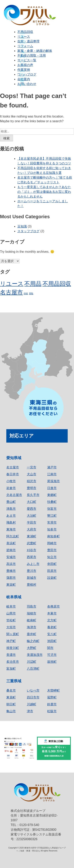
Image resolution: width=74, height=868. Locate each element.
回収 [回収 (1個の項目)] (26, 294)
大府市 (32, 529)
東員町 (11, 697)
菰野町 (52, 697)
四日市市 (33, 697)
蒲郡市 (11, 578)
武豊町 (32, 543)
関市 (50, 648)
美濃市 (11, 655)
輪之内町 (33, 641)
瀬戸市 (52, 467)
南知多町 (53, 536)
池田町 (52, 641)
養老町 (52, 627)
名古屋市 (13, 467)
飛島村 (11, 523)
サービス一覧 (27, 60)
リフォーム (25, 46)
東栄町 (11, 585)
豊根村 (32, 585)
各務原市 (53, 606)
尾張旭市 (53, 481)
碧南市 (11, 550)
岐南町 (32, 620)
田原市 (52, 571)
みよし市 (33, 564)
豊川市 (32, 571)
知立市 (52, 557)
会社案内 (24, 79)
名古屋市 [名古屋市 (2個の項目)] (11, 292)
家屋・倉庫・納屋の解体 (35, 51)
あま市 (11, 516)
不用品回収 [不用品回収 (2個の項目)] (57, 284)
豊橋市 (11, 571)
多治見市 (13, 662)
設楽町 (52, 578)
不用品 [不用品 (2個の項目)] (33, 284)
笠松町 (11, 620)
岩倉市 (11, 488)
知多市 (52, 529)
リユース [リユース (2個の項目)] (12, 284)
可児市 (52, 655)
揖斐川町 (13, 648)
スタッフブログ (28, 231)
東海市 (11, 529)
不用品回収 (25, 32)
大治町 (32, 516)
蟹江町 (52, 516)
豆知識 (22, 226)
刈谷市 (32, 550)
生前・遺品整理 (28, 41)
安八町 (52, 634)
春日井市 (13, 474)
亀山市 (11, 711)
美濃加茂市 (35, 655)
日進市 (52, 488)
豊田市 (52, 550)
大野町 (32, 648)
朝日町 (11, 704)
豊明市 (32, 488)
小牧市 (11, 481)
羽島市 (32, 606)
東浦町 (32, 536)
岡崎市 (52, 543)
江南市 (52, 474)
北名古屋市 (14, 495)
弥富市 (52, 509)
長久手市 (33, 495)
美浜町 (11, 543)
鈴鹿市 (52, 704)
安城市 (11, 557)
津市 (30, 711)
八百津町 (33, 669)
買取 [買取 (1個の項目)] (31, 294)
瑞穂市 (32, 613)
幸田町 (52, 564)
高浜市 (11, 564)
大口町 (32, 502)
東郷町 (52, 495)
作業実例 (24, 70)
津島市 (11, 509)
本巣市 (52, 613)
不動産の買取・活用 (32, 55)
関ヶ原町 (13, 634)
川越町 (32, 704)
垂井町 (32, 634)
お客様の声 (25, 65)
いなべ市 (33, 690)
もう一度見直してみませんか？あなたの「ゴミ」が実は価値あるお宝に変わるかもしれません (44, 192)
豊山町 (11, 502)
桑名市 (11, 690)
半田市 (32, 523)
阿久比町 (13, 536)
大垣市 (11, 627)
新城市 (32, 578)
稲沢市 (32, 481)
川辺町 (32, 662)
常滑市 (52, 523)
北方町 (52, 620)
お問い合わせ (27, 84)
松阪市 (52, 711)
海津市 (32, 627)
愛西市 (32, 509)
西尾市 (32, 557)
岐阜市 (11, 606)
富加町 (11, 669)
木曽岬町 (53, 690)
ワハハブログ (27, 74)
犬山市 (32, 474)
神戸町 (11, 641)
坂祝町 (52, 662)
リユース (24, 37)
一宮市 (32, 467)
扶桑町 (52, 502)
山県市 (11, 613)
